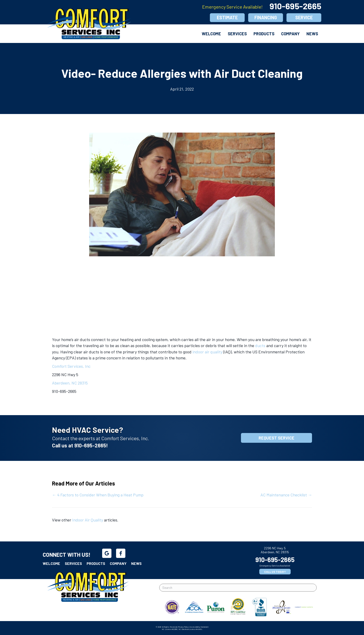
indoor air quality (208, 352)
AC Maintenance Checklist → (286, 495)
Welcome (211, 34)
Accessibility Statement (199, 627)
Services (237, 34)
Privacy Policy (183, 627)
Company (290, 34)
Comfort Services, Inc (71, 366)
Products (264, 34)
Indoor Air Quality (88, 520)
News (312, 34)
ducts (260, 345)
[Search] (238, 588)
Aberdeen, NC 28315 (70, 383)
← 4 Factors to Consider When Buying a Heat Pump (98, 495)
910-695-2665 (295, 6)
